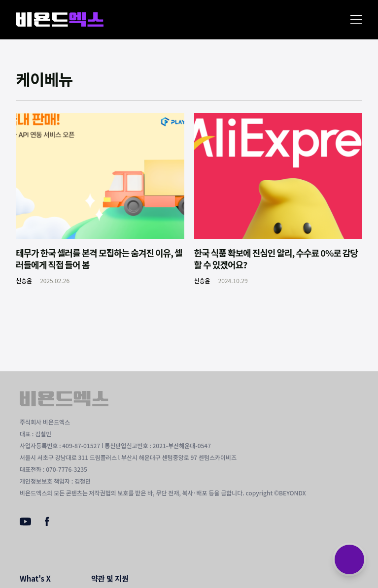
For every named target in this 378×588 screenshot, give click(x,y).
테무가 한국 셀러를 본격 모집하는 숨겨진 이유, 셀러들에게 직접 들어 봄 (99, 259)
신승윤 (24, 280)
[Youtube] (25, 523)
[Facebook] (47, 523)
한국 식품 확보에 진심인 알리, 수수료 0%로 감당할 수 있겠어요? (276, 259)
